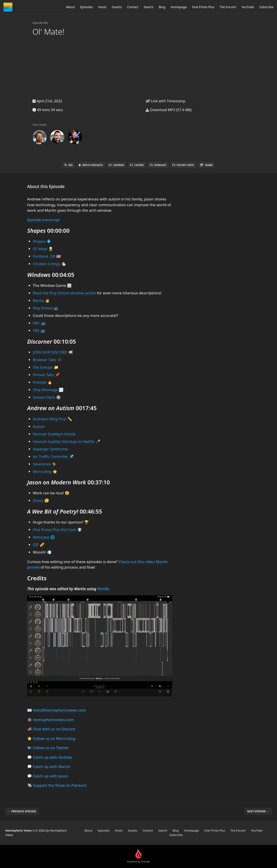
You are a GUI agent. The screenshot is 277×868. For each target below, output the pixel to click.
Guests (117, 7)
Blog (162, 7)
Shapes (39, 241)
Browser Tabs (45, 360)
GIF (36, 545)
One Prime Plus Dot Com (55, 530)
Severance (42, 464)
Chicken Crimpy (47, 264)
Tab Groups (43, 367)
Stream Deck (44, 397)
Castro (137, 165)
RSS (69, 165)
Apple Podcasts (91, 165)
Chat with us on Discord (54, 729)
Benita (39, 300)
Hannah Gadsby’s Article (54, 434)
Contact (133, 7)
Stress (38, 500)
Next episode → (258, 811)
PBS (36, 330)
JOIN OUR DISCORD (50, 352)
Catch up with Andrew (52, 757)
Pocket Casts (183, 165)
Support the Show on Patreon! (60, 785)
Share (206, 165)
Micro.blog (42, 471)
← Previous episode (22, 811)
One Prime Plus (203, 7)
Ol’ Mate (40, 249)
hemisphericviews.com (53, 720)
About (70, 7)
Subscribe (266, 7)
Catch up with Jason (50, 776)
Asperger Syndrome (50, 449)
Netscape (41, 537)
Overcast (158, 165)
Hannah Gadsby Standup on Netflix (64, 441)
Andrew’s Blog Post (50, 419)
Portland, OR (44, 256)
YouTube (248, 7)
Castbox (116, 165)
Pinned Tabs (44, 375)
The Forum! (228, 7)
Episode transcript (43, 220)
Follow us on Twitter (51, 748)
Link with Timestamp (165, 101)
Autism (39, 426)
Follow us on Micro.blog (54, 738)
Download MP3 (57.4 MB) (169, 110)
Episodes (87, 7)
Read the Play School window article (65, 293)
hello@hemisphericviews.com (59, 710)
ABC (37, 323)
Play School (43, 308)
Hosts (102, 7)
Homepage (179, 7)
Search (148, 7)
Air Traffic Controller (51, 456)
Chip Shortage (45, 390)
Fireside (40, 382)
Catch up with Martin (51, 766)
